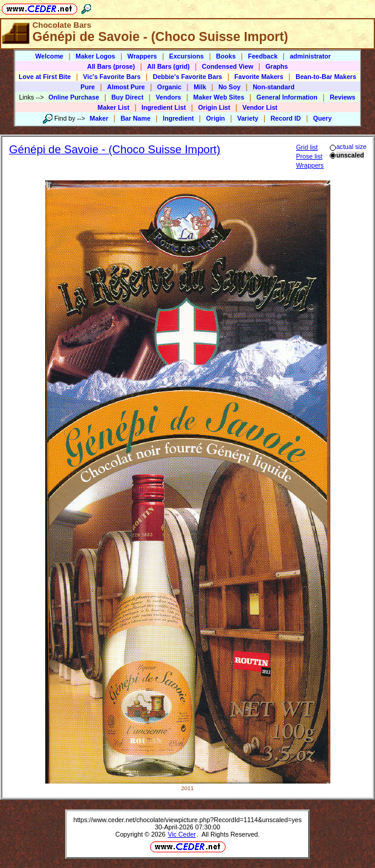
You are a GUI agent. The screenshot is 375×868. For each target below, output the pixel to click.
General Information (287, 97)
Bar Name (136, 118)
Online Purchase (74, 97)
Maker (99, 118)
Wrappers (142, 56)
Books (226, 56)
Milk (200, 87)
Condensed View (228, 66)
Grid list (307, 147)
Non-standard (273, 87)
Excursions (187, 56)
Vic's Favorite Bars (112, 77)
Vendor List (260, 107)
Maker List (114, 107)
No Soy (229, 87)
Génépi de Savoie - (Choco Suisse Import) (115, 149)
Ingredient (178, 118)
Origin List (214, 107)
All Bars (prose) (111, 66)
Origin (216, 118)
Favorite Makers (259, 77)
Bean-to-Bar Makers (326, 77)
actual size (348, 147)
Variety (247, 118)
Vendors (168, 97)
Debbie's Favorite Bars (187, 77)
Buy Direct (128, 97)
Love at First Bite (45, 77)
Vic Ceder (182, 834)
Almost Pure (126, 87)
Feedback (263, 56)
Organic (169, 87)
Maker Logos (95, 56)
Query (322, 118)
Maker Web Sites (219, 97)
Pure (88, 87)
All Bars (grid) (168, 66)
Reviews (343, 97)
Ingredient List (164, 107)
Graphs (276, 66)
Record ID (286, 118)
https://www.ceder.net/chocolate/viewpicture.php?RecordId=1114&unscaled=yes (188, 820)
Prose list (309, 156)
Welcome (49, 56)
